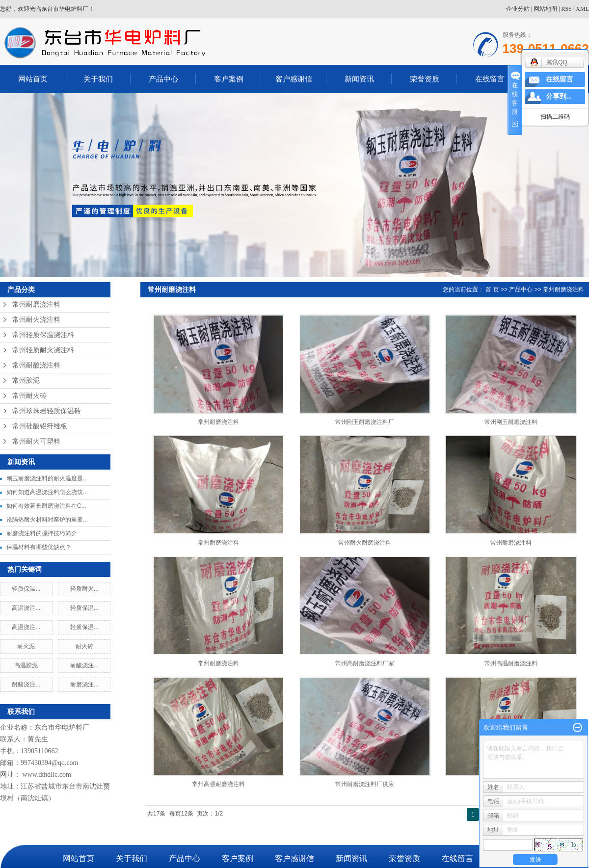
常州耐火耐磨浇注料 (365, 543)
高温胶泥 (26, 665)
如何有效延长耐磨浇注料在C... (46, 506)
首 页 (492, 289)
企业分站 (518, 9)
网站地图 (545, 9)
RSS (567, 9)
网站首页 (33, 79)
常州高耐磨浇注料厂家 (365, 663)
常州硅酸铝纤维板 (40, 426)
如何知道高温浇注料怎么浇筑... (47, 492)
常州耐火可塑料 (36, 441)
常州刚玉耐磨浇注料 (511, 422)
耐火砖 (84, 646)
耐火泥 (26, 646)
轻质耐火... (84, 589)
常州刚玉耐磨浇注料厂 (365, 422)
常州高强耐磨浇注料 (218, 784)
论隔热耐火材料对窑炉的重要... (47, 520)
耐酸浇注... (84, 665)
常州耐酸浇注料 (36, 365)
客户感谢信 (294, 79)
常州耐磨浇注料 (36, 304)
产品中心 (163, 79)
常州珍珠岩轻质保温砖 (47, 411)
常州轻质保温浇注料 (43, 335)
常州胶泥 (26, 381)
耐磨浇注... (84, 684)
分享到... (559, 96)
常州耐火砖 (29, 396)
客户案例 (229, 79)
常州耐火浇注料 (36, 320)
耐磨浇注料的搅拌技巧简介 (42, 533)
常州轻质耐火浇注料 (43, 350)
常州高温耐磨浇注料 (511, 663)
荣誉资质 (425, 79)
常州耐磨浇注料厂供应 (365, 784)
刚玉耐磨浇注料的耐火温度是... (47, 478)
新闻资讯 (359, 79)
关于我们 (98, 79)
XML (582, 9)
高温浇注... (26, 608)
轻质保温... (26, 589)
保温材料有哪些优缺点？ (39, 547)
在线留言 (490, 79)
